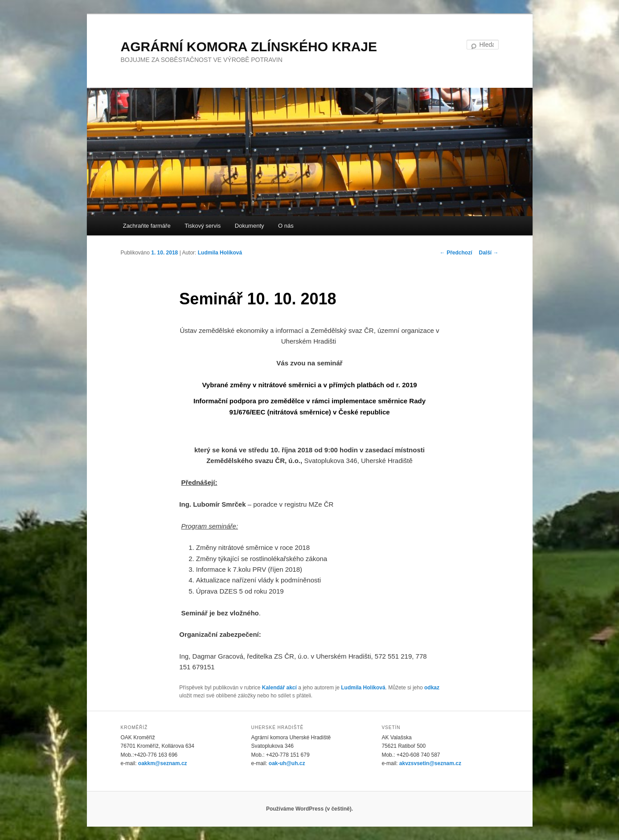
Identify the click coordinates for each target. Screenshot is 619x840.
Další (488, 253)
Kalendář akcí (279, 688)
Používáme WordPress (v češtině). (309, 809)
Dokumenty (250, 226)
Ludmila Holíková (220, 253)
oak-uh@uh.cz (287, 763)
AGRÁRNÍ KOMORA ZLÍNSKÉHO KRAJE (249, 47)
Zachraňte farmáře (147, 226)
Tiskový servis (203, 226)
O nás (286, 226)
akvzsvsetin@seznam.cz (430, 763)
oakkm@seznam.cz (163, 763)
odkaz (432, 688)
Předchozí (456, 253)
